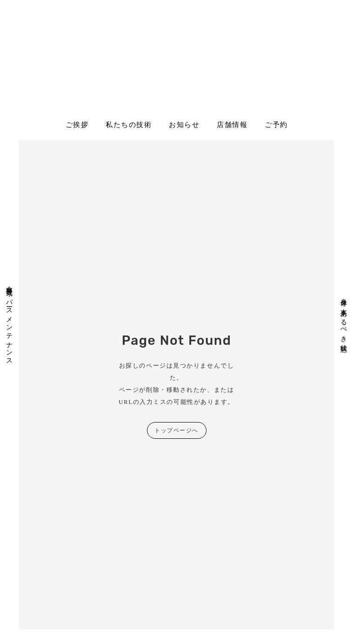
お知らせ (184, 125)
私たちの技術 (129, 125)
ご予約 (276, 125)
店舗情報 (232, 125)
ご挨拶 (77, 125)
